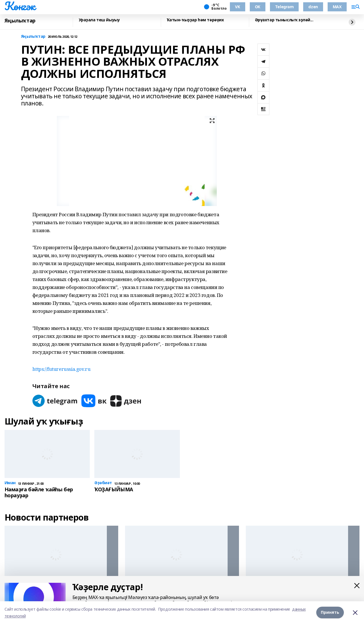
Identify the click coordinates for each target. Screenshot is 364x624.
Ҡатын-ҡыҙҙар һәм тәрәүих (195, 20)
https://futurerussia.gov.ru (62, 369)
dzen (313, 7)
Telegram (284, 7)
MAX (337, 7)
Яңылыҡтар (20, 21)
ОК (258, 7)
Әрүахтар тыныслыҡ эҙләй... (284, 20)
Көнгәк (20, 6)
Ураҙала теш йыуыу (99, 20)
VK (237, 7)
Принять (330, 612)
